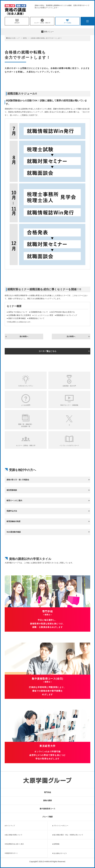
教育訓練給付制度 (13, 521)
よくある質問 (26, 405)
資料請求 (17, 21)
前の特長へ (24, 336)
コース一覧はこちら (47, 351)
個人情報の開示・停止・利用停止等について (68, 835)
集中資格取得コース (47, 809)
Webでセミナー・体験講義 (69, 405)
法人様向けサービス (60, 853)
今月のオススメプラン (26, 386)
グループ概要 (47, 817)
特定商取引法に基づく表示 (15, 844)
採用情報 (56, 844)
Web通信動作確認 (14, 532)
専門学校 (47, 792)
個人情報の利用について (14, 835)
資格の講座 (47, 800)
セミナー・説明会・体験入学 (42, 21)
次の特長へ (71, 336)
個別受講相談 (12, 490)
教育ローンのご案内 (14, 501)
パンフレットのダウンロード (69, 445)
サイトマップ (10, 826)
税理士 (25, 38)
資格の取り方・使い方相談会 (18, 480)
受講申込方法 (12, 511)
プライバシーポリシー (61, 826)
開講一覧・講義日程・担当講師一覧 (26, 425)
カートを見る (67, 21)
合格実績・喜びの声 (69, 386)
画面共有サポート (12, 853)
